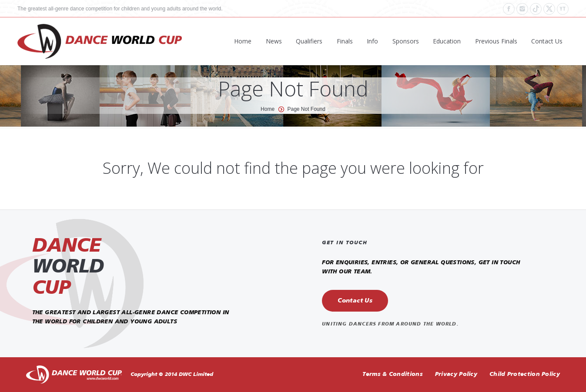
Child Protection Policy (525, 374)
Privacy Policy (456, 374)
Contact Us (355, 301)
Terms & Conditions (392, 374)
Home (268, 109)
